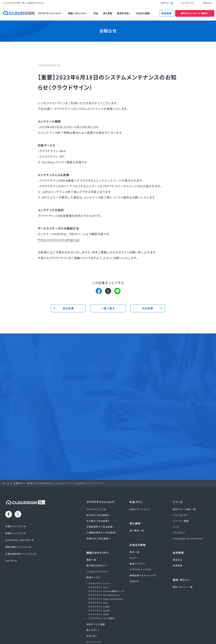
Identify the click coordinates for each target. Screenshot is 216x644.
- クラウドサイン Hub (97, 603)
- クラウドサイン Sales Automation (105, 599)
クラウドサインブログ (140, 570)
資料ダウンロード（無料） (195, 13)
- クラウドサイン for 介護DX (101, 618)
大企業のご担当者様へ (98, 521)
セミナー (134, 558)
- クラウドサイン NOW (98, 614)
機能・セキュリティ (77, 13)
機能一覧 (91, 560)
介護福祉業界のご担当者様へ (102, 533)
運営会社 (178, 560)
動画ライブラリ (137, 564)
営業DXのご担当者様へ (99, 539)
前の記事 (68, 308)
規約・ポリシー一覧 (183, 587)
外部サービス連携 (96, 624)
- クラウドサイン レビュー (99, 584)
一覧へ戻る (108, 308)
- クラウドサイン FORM (98, 607)
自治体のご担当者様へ (98, 515)
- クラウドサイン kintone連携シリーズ (105, 591)
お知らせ (207, 3)
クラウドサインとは (96, 509)
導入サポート (93, 630)
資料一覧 (134, 552)
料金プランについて (140, 509)
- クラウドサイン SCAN (98, 611)
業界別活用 (123, 13)
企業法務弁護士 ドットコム (19, 554)
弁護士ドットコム (14, 526)
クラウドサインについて (49, 13)
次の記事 (148, 308)
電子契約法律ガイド (97, 566)
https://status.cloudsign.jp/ (59, 240)
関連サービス (93, 577)
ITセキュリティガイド (97, 572)
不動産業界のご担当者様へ (101, 527)
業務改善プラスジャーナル (143, 576)
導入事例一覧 (137, 531)
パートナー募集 (181, 521)
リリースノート (94, 642)
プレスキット (179, 533)
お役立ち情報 (143, 13)
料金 (96, 13)
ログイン (167, 3)
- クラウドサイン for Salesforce (103, 595)
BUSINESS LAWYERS (18, 540)
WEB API (92, 636)
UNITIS (10, 561)
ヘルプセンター (188, 3)
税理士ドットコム (14, 533)
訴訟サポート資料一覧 (184, 509)
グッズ (176, 527)
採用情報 (178, 566)
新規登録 (166, 13)
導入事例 (108, 13)
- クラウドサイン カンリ (98, 587)
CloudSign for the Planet (188, 539)
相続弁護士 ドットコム (17, 547)
